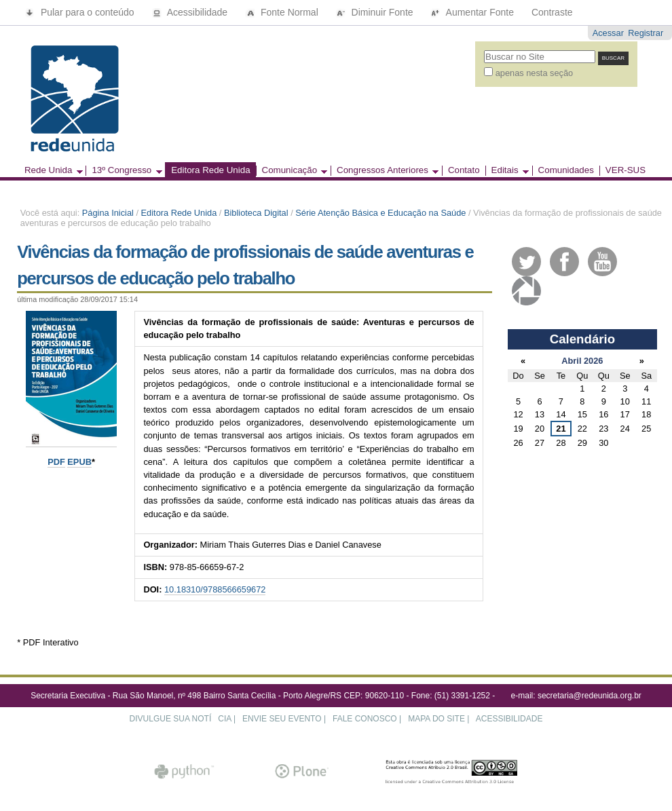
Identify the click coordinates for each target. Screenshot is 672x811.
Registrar (646, 33)
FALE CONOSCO (365, 719)
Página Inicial (108, 213)
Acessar (608, 33)
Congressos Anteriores (385, 171)
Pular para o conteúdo (81, 12)
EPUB (79, 462)
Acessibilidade (191, 12)
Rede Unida (51, 171)
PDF (56, 462)
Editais (507, 171)
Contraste (552, 12)
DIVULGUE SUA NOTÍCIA (181, 719)
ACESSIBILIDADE (509, 719)
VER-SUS (626, 170)
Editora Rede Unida (210, 170)
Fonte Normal (283, 12)
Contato (464, 170)
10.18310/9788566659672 (215, 589)
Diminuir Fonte (376, 12)
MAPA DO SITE (436, 719)
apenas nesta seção (535, 73)
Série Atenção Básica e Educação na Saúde (380, 213)
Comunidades (566, 170)
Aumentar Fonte (473, 12)
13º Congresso (124, 171)
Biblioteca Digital (256, 213)
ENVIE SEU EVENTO (282, 719)
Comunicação (292, 171)
